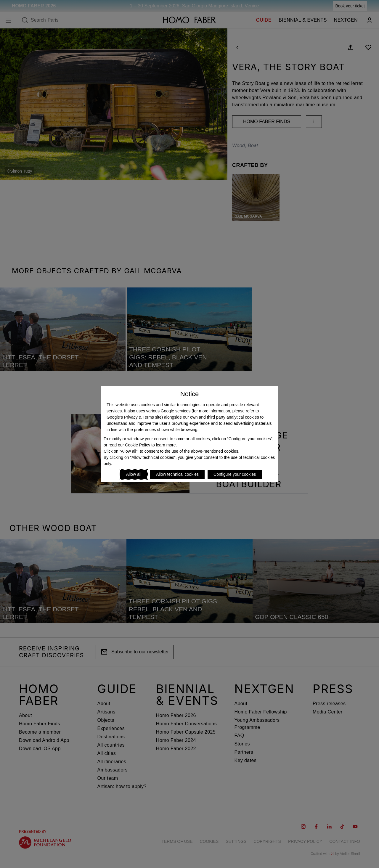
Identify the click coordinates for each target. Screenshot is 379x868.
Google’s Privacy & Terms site (134, 417)
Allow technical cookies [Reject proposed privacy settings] (177, 474)
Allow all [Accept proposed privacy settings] (134, 474)
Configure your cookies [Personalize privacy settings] (235, 474)
